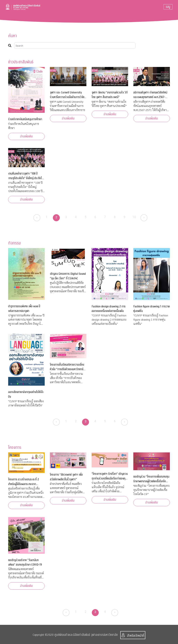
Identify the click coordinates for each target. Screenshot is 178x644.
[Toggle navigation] (168, 7)
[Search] (75, 46)
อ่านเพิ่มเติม (26, 136)
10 (134, 217)
